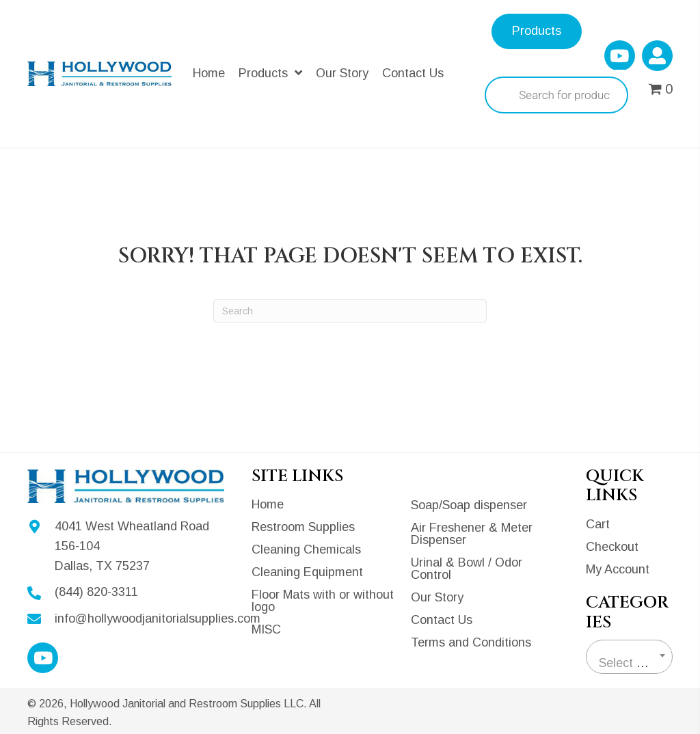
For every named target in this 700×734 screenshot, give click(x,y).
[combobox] (629, 657)
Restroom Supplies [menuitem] (303, 527)
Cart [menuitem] (598, 524)
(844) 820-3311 (96, 592)
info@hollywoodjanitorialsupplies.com (158, 619)
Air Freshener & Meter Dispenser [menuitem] (472, 534)
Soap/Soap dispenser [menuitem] (469, 505)
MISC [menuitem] (266, 629)
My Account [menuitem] (618, 569)
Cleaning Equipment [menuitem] (307, 572)
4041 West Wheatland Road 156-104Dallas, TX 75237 (132, 546)
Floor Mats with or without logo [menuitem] (323, 601)
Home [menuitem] (268, 504)
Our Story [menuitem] (437, 597)
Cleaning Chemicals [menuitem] (306, 549)
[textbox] (629, 663)
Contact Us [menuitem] (442, 620)
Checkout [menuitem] (612, 547)
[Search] (350, 311)
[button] (620, 56)
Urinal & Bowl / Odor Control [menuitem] (467, 569)
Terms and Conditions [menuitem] (471, 642)
